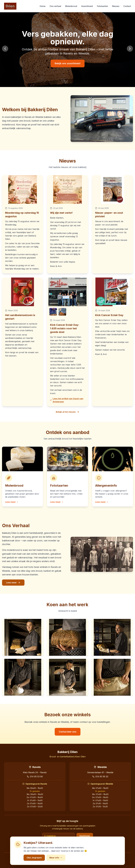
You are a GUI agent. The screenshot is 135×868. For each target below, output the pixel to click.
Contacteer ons (68, 732)
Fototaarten (102, 6)
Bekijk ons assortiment (68, 63)
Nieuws (116, 6)
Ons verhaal (55, 6)
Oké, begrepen (34, 858)
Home (43, 6)
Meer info (56, 858)
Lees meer (12, 502)
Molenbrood (71, 6)
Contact (127, 6)
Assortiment (87, 6)
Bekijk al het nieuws (68, 412)
